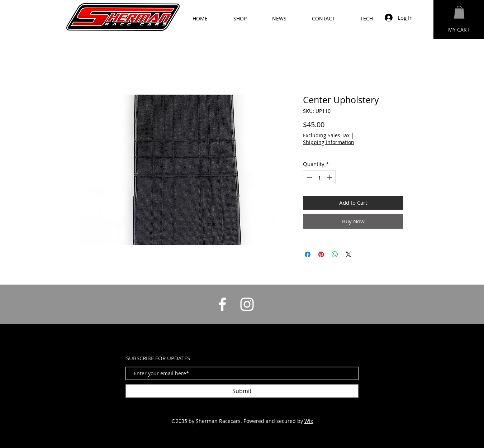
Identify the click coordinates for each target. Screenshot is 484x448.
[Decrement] (309, 178)
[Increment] (330, 178)
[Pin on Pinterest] (321, 254)
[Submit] (242, 391)
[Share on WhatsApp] (335, 254)
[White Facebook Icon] (222, 304)
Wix (309, 421)
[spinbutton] (320, 178)
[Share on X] (348, 254)
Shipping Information (329, 142)
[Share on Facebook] (308, 254)
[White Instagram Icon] (247, 304)
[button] (459, 12)
